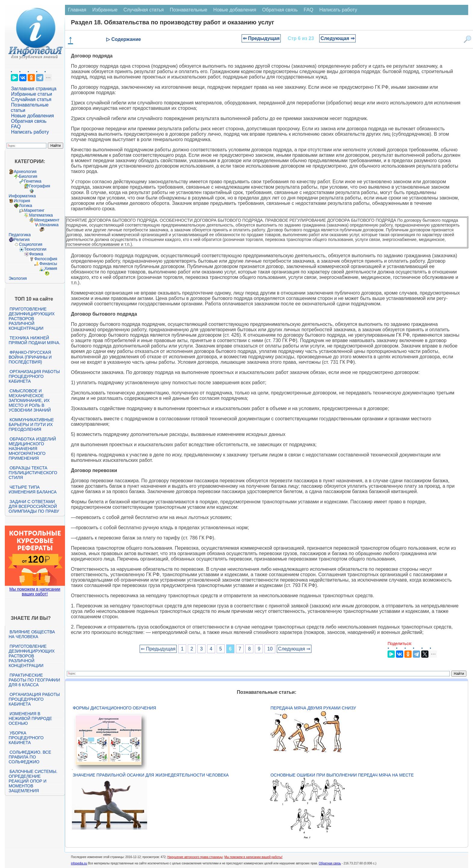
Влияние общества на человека (32, 634)
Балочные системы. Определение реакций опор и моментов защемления (33, 781)
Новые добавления (33, 116)
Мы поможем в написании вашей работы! (254, 857)
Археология (25, 171)
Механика (49, 225)
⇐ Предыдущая (261, 38)
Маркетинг (34, 210)
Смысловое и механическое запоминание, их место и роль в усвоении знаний (30, 400)
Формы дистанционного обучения (114, 708)
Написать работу (30, 132)
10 (270, 649)
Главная (77, 10)
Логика (26, 205)
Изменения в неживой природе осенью (30, 718)
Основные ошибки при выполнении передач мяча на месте (342, 775)
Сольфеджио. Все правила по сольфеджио (30, 757)
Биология (28, 176)
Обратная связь (29, 121)
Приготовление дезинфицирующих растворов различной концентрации (32, 319)
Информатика (22, 196)
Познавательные (189, 10)
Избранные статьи (32, 94)
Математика (41, 215)
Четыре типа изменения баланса (33, 490)
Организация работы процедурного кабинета (34, 376)
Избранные (105, 10)
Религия (22, 239)
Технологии (35, 249)
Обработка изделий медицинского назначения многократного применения (32, 449)
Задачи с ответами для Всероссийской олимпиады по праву (34, 506)
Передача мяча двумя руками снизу (313, 708)
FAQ (16, 127)
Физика (36, 254)
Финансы (48, 264)
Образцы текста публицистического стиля (33, 473)
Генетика (33, 181)
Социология (31, 244)
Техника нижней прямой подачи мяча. (35, 340)
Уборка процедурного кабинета (26, 738)
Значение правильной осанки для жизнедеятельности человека (151, 775)
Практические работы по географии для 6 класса (34, 680)
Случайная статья (31, 99)
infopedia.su (79, 863)
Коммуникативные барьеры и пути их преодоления (31, 425)
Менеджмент (47, 220)
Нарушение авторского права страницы (195, 857)
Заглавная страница (34, 89)
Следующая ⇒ (337, 38)
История (22, 201)
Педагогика (20, 235)
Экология (18, 278)
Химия (51, 268)
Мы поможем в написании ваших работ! (35, 592)
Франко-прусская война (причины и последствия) (30, 357)
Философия (46, 259)
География (40, 186)
